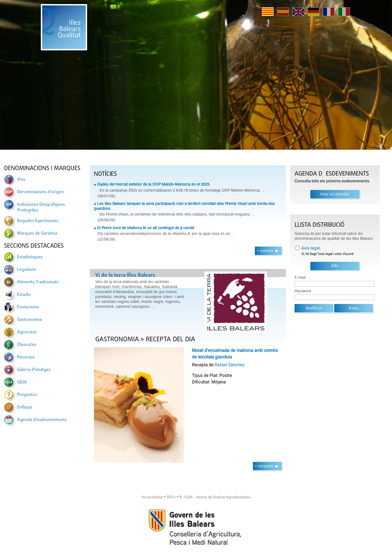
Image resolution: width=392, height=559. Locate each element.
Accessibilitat (152, 497)
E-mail (300, 277)
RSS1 (171, 497)
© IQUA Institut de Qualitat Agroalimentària (215, 497)
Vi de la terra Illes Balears (125, 275)
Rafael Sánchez (230, 365)
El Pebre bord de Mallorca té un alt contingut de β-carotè (146, 228)
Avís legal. (311, 248)
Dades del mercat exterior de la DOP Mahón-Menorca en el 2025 (153, 184)
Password (303, 291)
